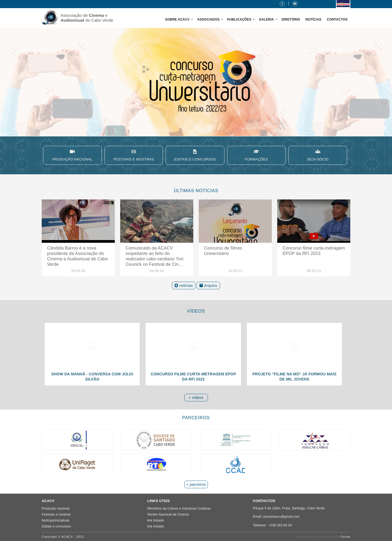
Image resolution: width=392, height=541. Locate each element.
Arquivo (208, 286)
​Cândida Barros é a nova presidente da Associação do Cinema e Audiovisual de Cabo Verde (77, 256)
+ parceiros (196, 484)
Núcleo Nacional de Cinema (168, 514)
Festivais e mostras (56, 514)
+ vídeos (196, 398)
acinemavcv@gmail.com (281, 517)
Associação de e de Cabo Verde (87, 18)
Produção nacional (56, 509)
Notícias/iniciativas (56, 520)
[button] (196, 82)
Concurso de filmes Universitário (223, 251)
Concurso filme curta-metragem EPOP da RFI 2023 (314, 251)
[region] (196, 82)
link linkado (156, 520)
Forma (345, 537)
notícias (184, 286)
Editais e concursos (56, 526)
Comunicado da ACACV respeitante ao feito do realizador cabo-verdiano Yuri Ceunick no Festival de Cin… (155, 256)
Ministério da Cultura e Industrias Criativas (179, 509)
